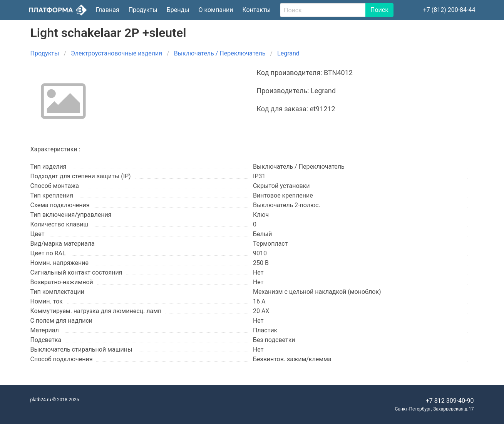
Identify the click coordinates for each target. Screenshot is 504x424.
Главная (108, 10)
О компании (216, 10)
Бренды (178, 10)
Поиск (379, 10)
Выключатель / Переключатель (220, 53)
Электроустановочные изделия (116, 53)
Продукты (143, 10)
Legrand (288, 53)
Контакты (257, 10)
